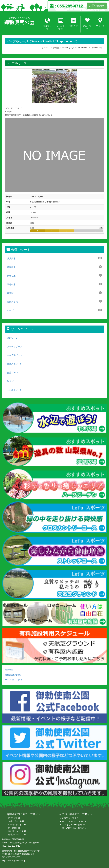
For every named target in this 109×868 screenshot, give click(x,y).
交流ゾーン (12, 373)
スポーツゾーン (15, 347)
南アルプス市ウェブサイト (74, 821)
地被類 (54, 293)
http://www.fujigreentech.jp (14, 861)
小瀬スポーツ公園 (16, 821)
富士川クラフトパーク (18, 825)
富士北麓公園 (14, 828)
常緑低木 (54, 284)
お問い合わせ (97, 6)
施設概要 (9, 669)
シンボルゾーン (15, 390)
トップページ (45, 48)
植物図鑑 (56, 48)
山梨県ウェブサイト (71, 818)
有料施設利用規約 (13, 675)
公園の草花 (54, 301)
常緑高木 (54, 267)
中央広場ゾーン (15, 355)
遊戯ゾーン (12, 338)
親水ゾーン (12, 381)
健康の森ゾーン (15, 364)
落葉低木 (54, 275)
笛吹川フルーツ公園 (17, 831)
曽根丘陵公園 (14, 818)
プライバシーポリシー (15, 680)
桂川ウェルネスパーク (18, 835)
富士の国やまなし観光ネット (75, 828)
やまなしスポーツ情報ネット (75, 825)
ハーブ (54, 310)
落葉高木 (54, 258)
